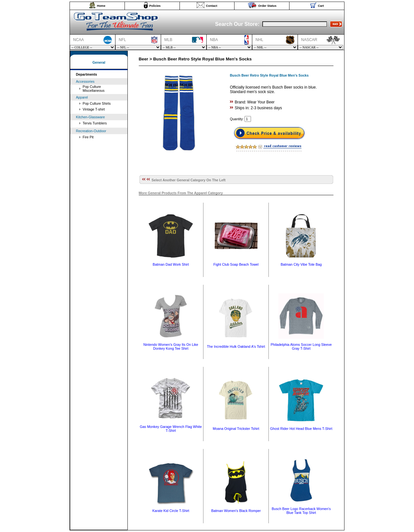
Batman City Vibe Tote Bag (301, 264)
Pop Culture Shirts (97, 103)
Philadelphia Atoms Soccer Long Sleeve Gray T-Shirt (301, 346)
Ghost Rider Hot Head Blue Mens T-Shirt (301, 429)
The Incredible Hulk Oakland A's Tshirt (236, 346)
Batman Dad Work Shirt (171, 264)
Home (101, 6)
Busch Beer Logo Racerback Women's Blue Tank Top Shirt (301, 511)
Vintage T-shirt (94, 109)
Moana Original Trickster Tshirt (236, 429)
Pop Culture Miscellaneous (94, 89)
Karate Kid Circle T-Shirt (171, 511)
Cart (321, 6)
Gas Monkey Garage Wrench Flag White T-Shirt (171, 429)
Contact (212, 6)
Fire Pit (88, 137)
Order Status (267, 6)
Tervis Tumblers (95, 123)
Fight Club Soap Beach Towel (236, 264)
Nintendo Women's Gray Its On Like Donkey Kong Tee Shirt (171, 346)
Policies (155, 6)
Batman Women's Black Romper (236, 511)
